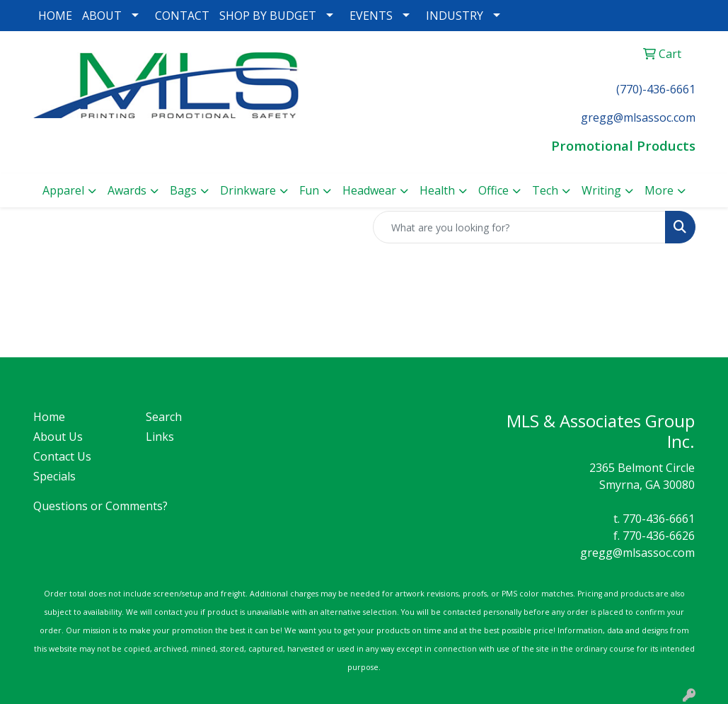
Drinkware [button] (248, 190)
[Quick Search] (519, 227)
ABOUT (102, 16)
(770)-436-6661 (656, 89)
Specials (54, 476)
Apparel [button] (63, 190)
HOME (55, 16)
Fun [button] (309, 190)
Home (49, 417)
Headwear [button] (369, 190)
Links (160, 437)
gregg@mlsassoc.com (637, 553)
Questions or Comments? (100, 506)
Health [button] (437, 190)
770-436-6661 (659, 519)
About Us (58, 437)
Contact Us (62, 456)
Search (164, 417)
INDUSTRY (455, 16)
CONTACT (182, 16)
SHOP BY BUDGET (268, 16)
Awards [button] (127, 190)
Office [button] (493, 190)
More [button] (659, 190)
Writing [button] (601, 190)
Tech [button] (545, 190)
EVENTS (371, 16)
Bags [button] (183, 190)
